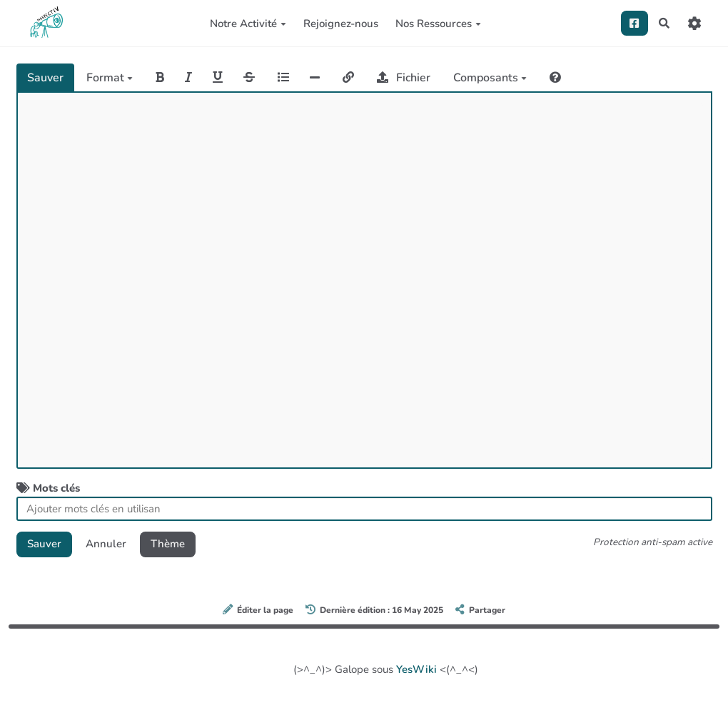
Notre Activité (248, 24)
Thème (168, 544)
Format (110, 78)
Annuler (106, 544)
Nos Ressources (438, 24)
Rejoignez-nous (341, 24)
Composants (490, 78)
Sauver (45, 78)
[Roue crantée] (694, 23)
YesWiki (416, 669)
